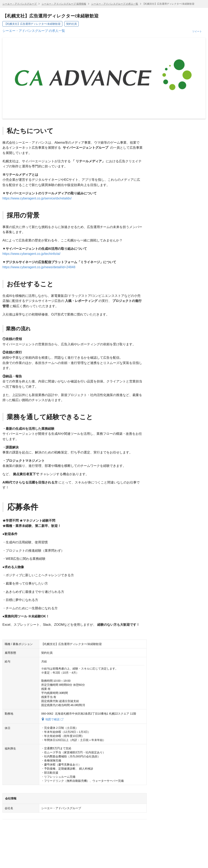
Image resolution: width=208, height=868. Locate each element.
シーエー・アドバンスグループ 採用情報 (64, 4)
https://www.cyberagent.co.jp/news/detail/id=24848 (39, 267)
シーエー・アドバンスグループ (20, 4)
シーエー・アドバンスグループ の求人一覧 (115, 4)
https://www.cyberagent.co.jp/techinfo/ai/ (31, 254)
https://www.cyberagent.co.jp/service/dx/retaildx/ (37, 198)
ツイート (197, 31)
